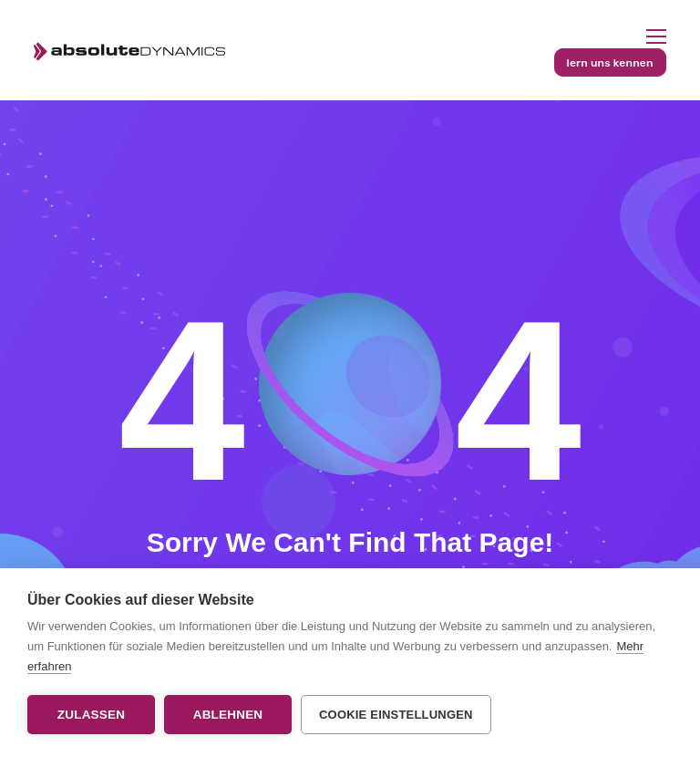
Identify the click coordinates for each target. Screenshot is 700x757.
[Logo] (129, 51)
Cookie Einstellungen (396, 715)
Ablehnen (228, 715)
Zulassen (91, 715)
